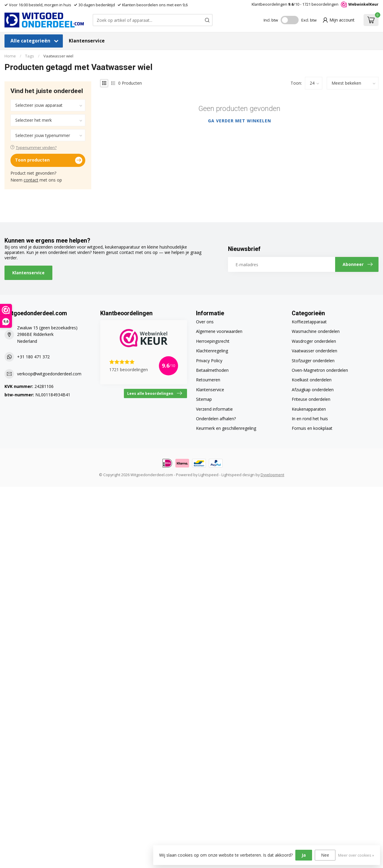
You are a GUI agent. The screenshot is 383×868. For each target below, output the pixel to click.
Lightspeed (208, 475)
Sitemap (204, 399)
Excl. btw (309, 20)
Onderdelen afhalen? (216, 419)
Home (10, 56)
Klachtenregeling (212, 351)
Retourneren (208, 380)
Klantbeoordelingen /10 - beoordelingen (315, 4)
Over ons (205, 322)
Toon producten (49, 160)
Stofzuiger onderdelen (313, 361)
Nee (325, 855)
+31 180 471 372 (33, 357)
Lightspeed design (238, 475)
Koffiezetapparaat (309, 322)
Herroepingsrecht (213, 341)
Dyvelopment (272, 475)
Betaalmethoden (212, 370)
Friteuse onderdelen (311, 399)
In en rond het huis (310, 419)
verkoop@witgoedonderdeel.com (49, 374)
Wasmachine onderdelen (316, 331)
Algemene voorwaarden (219, 331)
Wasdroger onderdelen (314, 341)
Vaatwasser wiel (58, 56)
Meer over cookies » (356, 855)
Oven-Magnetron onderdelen (320, 370)
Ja (304, 855)
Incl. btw (271, 20)
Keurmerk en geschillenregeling (226, 428)
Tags (30, 56)
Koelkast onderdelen (312, 380)
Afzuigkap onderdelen (313, 390)
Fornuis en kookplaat (312, 428)
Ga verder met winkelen (240, 121)
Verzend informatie (214, 409)
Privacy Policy (209, 361)
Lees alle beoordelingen (155, 393)
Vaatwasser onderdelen (314, 351)
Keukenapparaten (309, 409)
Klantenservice (87, 41)
